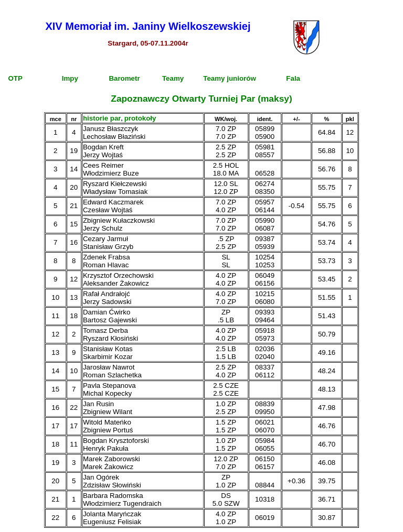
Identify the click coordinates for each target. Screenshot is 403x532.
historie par (102, 118)
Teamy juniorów (229, 78)
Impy (70, 78)
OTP (15, 78)
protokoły (140, 118)
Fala (293, 78)
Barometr (124, 78)
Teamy (173, 78)
